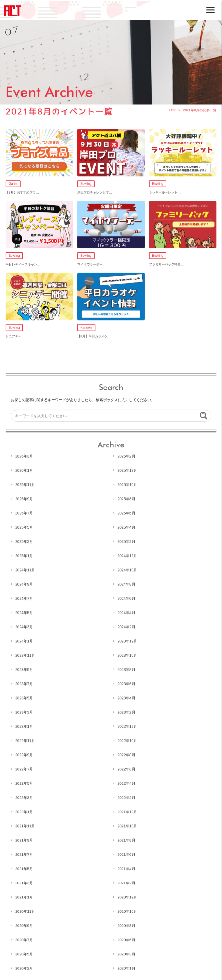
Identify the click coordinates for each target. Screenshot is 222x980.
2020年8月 (126, 923)
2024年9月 (25, 584)
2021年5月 (25, 867)
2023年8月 (126, 669)
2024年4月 (126, 612)
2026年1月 (25, 471)
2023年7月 (25, 683)
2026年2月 (126, 457)
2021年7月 (25, 852)
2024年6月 (126, 598)
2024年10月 (127, 570)
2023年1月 (25, 725)
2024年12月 (127, 556)
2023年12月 (127, 641)
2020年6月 (126, 937)
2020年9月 (25, 923)
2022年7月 (25, 768)
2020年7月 (25, 937)
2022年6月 (126, 768)
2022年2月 (126, 796)
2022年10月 (127, 739)
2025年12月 (127, 471)
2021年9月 (25, 838)
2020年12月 (127, 895)
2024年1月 (25, 641)
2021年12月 (127, 810)
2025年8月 (126, 499)
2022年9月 (25, 754)
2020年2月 (25, 966)
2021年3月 (25, 881)
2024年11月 (26, 570)
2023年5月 (25, 697)
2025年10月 (127, 485)
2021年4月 (126, 867)
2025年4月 (126, 527)
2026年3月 (25, 457)
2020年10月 (127, 909)
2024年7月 (25, 598)
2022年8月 (126, 754)
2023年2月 (126, 711)
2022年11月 (26, 739)
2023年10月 (127, 655)
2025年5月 (25, 527)
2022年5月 (25, 782)
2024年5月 (25, 612)
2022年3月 (25, 796)
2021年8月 (126, 838)
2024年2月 (126, 626)
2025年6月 (126, 513)
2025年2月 (126, 542)
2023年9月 (25, 669)
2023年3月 (25, 711)
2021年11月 (26, 824)
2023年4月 (126, 697)
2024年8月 (126, 584)
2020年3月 (126, 951)
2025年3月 (25, 542)
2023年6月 (126, 683)
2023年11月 (26, 655)
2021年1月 (25, 895)
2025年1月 (25, 556)
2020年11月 (26, 909)
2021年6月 (126, 852)
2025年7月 (25, 513)
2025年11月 (26, 485)
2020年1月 (126, 966)
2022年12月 (127, 725)
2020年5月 (25, 951)
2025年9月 (25, 499)
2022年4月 (126, 782)
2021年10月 (127, 824)
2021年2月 (126, 881)
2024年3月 (25, 626)
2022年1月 (25, 810)
